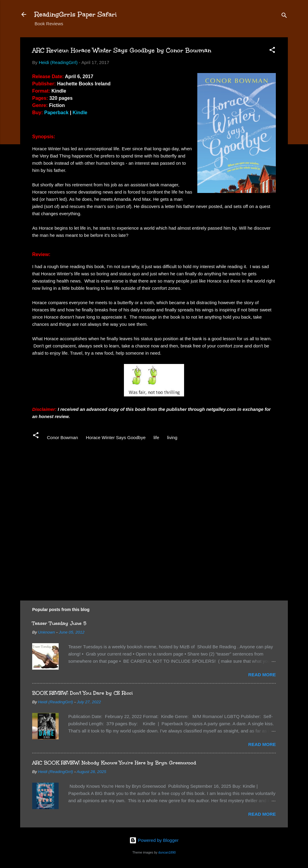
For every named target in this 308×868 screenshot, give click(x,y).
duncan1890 (167, 852)
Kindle (80, 113)
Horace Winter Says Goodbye (116, 437)
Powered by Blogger (154, 840)
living (172, 437)
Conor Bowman (62, 437)
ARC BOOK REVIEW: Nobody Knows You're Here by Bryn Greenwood (114, 763)
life (156, 437)
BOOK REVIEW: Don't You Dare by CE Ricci (83, 693)
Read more (262, 675)
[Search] (284, 16)
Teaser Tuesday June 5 (59, 623)
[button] (272, 51)
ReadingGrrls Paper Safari (76, 14)
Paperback (56, 113)
